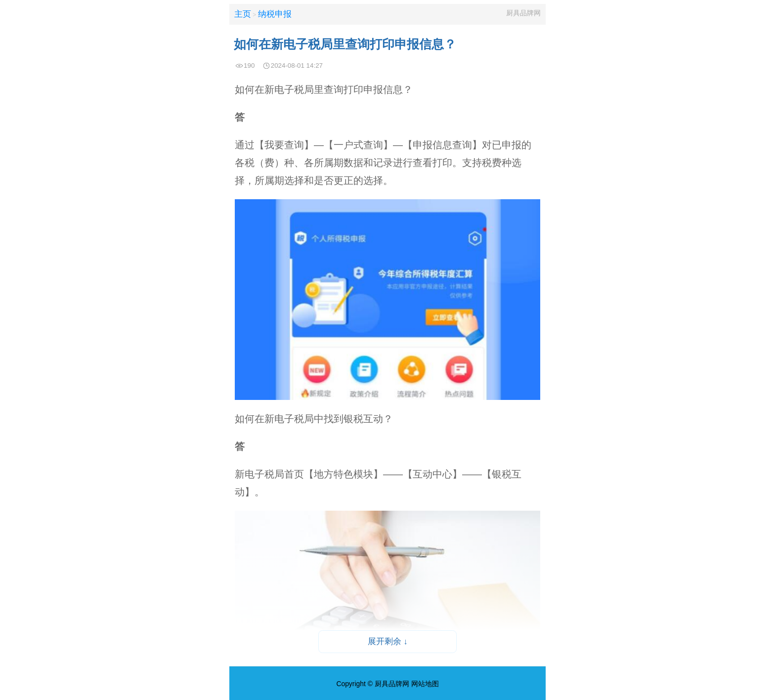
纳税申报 (275, 14)
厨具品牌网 (523, 13)
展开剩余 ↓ (388, 641)
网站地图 (425, 684)
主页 (243, 14)
